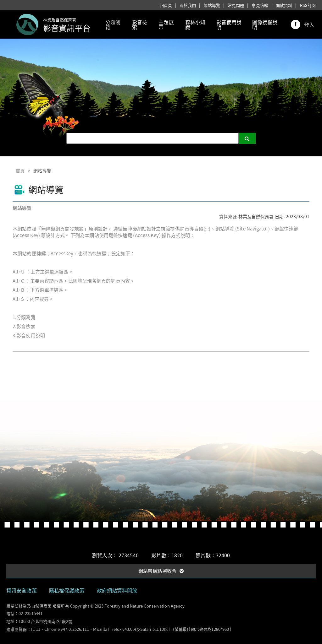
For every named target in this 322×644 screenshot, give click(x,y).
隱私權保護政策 (67, 590)
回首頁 (166, 5)
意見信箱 (260, 5)
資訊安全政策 (22, 590)
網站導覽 (212, 5)
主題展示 (166, 24)
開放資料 (284, 5)
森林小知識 (195, 24)
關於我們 (188, 5)
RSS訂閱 (308, 5)
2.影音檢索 (24, 326)
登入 (309, 24)
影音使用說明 (229, 24)
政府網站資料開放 (117, 590)
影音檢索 (140, 24)
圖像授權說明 (265, 24)
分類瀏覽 (113, 24)
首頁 (20, 170)
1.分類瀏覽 (24, 317)
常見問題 (236, 5)
